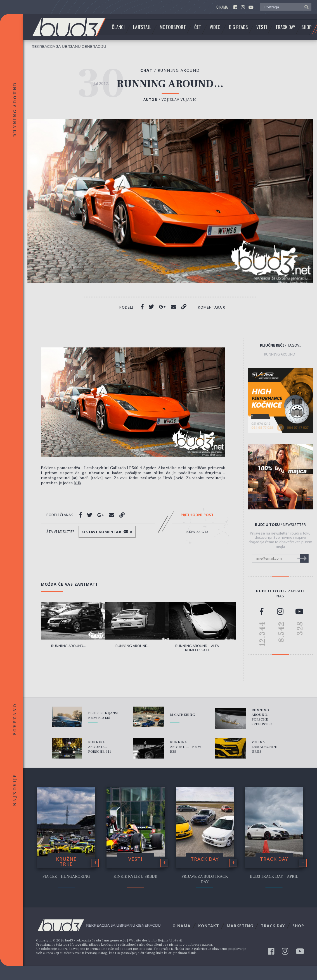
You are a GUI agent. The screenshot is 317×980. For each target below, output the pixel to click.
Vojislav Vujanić (179, 100)
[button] (305, 7)
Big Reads (238, 27)
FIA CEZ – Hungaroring (66, 877)
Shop (306, 27)
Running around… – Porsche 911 (100, 747)
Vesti (262, 27)
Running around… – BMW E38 (186, 747)
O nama (222, 7)
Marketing (240, 926)
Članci (118, 27)
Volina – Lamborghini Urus (265, 747)
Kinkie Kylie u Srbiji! (135, 877)
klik (78, 483)
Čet (198, 27)
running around (280, 354)
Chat (149, 70)
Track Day (285, 27)
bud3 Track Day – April (274, 877)
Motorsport (173, 27)
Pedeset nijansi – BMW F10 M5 (104, 715)
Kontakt (209, 926)
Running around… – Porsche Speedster (262, 717)
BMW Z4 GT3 (197, 532)
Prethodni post (197, 515)
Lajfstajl (142, 27)
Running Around (179, 70)
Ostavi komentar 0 (107, 532)
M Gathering (182, 715)
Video (215, 27)
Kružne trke (66, 862)
